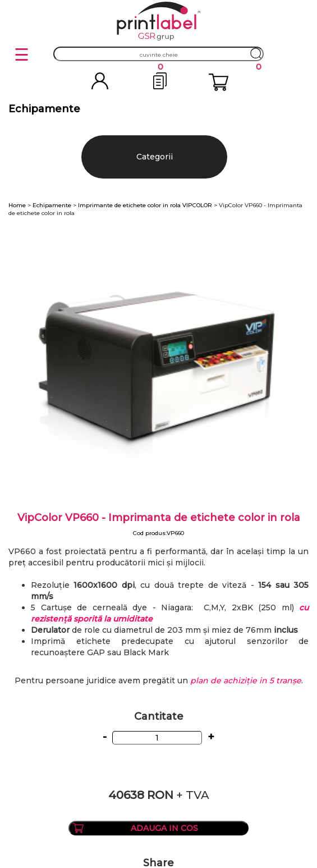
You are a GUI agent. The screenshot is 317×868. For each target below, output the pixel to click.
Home (17, 205)
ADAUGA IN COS (164, 828)
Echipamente (52, 205)
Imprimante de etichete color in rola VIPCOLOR (145, 205)
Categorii (155, 157)
